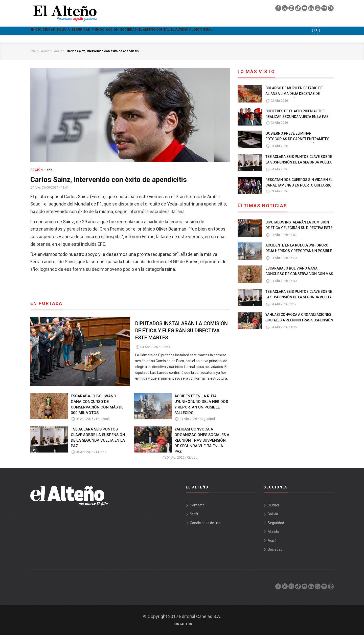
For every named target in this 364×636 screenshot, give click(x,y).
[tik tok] (298, 9)
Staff (194, 515)
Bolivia (84, 31)
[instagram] (292, 9)
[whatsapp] (318, 9)
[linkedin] (311, 9)
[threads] (331, 9)
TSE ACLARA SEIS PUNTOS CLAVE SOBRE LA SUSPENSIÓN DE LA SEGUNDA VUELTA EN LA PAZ (98, 438)
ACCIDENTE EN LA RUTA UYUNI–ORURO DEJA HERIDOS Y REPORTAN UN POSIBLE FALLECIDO (201, 405)
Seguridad (111, 31)
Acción (160, 31)
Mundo (137, 31)
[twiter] (285, 9)
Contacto (197, 506)
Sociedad (186, 31)
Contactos (182, 625)
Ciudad (61, 31)
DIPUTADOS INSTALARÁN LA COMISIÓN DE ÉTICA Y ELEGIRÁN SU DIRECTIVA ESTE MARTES (181, 331)
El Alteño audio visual (274, 31)
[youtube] (305, 9)
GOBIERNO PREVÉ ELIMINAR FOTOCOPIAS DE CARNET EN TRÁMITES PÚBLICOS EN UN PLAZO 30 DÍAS (297, 140)
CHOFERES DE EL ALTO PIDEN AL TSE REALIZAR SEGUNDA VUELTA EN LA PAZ (297, 115)
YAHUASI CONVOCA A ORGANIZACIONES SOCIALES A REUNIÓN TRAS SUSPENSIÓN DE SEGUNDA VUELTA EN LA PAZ (202, 441)
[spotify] (325, 9)
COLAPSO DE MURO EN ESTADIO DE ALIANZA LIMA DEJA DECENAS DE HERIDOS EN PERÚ (294, 94)
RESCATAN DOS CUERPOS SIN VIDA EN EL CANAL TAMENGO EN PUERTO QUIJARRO (299, 183)
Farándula (103, 419)
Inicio (40, 31)
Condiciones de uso (205, 524)
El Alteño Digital (222, 31)
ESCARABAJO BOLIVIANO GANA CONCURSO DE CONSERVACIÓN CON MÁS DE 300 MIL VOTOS (97, 405)
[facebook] (279, 9)
